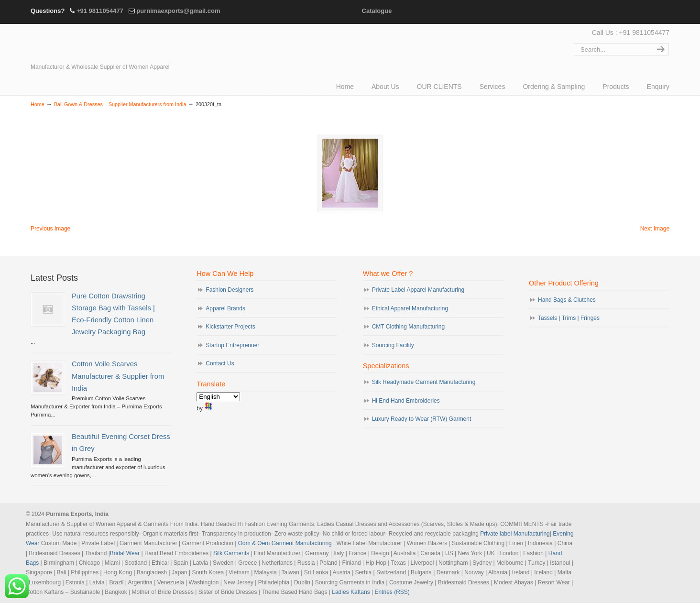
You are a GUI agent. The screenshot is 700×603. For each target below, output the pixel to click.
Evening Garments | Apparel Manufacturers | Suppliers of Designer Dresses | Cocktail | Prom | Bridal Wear (114, 44)
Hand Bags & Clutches (567, 300)
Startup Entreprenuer (232, 345)
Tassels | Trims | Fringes (569, 318)
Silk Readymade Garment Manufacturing (424, 382)
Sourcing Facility (393, 345)
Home (38, 104)
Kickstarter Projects (230, 327)
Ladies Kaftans (351, 592)
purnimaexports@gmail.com (178, 11)
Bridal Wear (125, 553)
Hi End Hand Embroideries (406, 401)
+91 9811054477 (100, 11)
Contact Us (220, 363)
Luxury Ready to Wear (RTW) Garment (422, 419)
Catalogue (377, 11)
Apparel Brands (225, 308)
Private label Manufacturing (515, 534)
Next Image (655, 229)
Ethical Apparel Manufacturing (410, 308)
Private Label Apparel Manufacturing (418, 290)
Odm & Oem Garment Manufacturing (285, 543)
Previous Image (50, 229)
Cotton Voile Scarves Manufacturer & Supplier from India (118, 376)
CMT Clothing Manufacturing (409, 327)
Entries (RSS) (392, 592)
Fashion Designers (230, 290)
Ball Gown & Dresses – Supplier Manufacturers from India (120, 104)
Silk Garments (231, 553)
